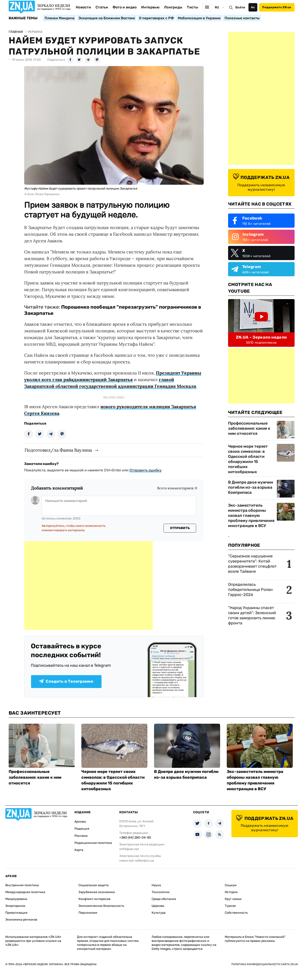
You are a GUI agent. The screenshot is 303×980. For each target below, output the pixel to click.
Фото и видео (125, 7)
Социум (231, 885)
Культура (159, 913)
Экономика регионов (21, 920)
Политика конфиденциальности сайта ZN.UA (265, 964)
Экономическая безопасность (101, 906)
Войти (240, 7)
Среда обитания (164, 899)
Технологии (161, 892)
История (231, 892)
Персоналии (88, 913)
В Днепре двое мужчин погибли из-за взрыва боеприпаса (251, 487)
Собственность (236, 913)
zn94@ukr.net (129, 849)
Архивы (80, 822)
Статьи (102, 7)
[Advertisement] (88, 586)
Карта (79, 850)
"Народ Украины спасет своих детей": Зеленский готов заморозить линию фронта (252, 615)
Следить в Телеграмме (66, 681)
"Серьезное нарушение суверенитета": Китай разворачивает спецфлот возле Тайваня (252, 564)
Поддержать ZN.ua (277, 7)
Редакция (82, 829)
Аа (253, 7)
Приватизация (16, 913)
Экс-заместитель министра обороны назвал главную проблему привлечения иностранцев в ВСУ (251, 515)
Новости (83, 7)
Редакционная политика (93, 843)
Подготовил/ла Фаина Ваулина (58, 450)
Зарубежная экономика (97, 892)
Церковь (158, 906)
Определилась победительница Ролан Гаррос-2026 (250, 590)
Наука (156, 885)
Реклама (81, 836)
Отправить (180, 528)
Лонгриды (173, 7)
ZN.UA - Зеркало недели (261, 337)
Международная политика (25, 892)
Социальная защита (94, 885)
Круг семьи (233, 899)
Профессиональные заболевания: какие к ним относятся (249, 428)
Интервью (150, 7)
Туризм (230, 906)
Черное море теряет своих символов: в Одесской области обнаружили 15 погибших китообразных (248, 459)
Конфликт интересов (94, 899)
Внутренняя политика (22, 885)
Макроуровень (16, 899)
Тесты (192, 7)
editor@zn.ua (145, 861)
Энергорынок (15, 906)
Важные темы (23, 18)
